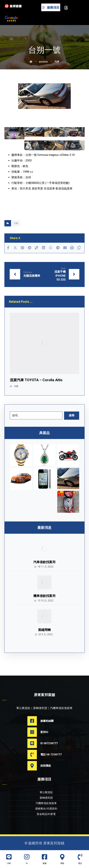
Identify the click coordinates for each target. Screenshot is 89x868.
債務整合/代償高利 (46, 809)
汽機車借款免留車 (46, 803)
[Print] (72, 248)
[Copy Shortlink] (79, 248)
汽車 (16, 223)
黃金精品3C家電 (46, 814)
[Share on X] (15, 248)
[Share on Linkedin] (44, 248)
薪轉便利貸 (46, 798)
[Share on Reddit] (29, 248)
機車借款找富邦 (44, 596)
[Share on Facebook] (8, 248)
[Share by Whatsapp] (51, 248)
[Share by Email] (65, 248)
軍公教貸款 (46, 792)
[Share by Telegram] (58, 248)
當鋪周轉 (44, 630)
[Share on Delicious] (37, 248)
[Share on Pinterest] (22, 248)
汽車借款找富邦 (44, 562)
